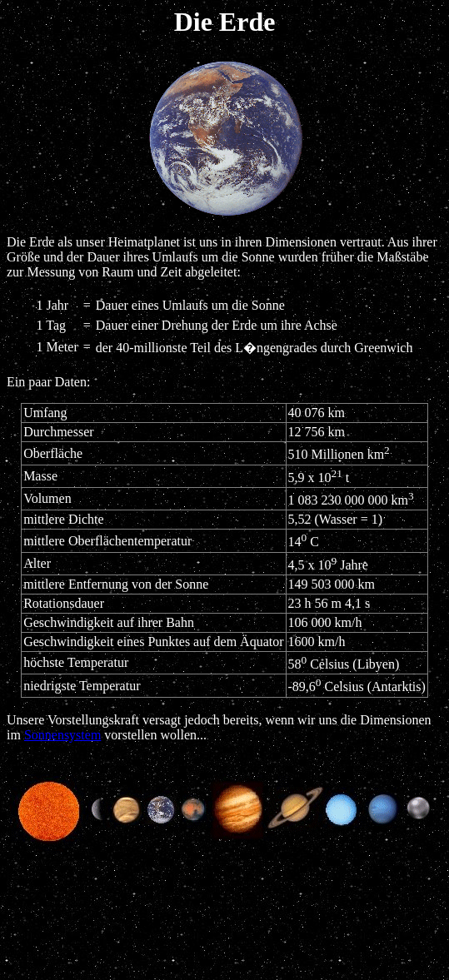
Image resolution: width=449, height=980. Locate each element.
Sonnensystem (62, 735)
